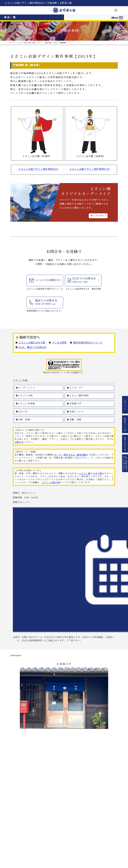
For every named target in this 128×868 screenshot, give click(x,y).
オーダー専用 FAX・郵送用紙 (70, 455)
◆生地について (75, 412)
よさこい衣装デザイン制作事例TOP (89, 169)
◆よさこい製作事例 (78, 396)
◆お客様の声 (74, 404)
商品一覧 (10, 17)
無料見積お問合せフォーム (88, 343)
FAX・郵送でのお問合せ (33, 347)
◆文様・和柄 (23, 420)
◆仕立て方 (22, 412)
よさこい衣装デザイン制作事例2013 (38, 169)
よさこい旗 (85, 473)
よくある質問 (59, 343)
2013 (55, 43)
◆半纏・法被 (74, 420)
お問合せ (19, 442)
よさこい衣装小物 (51, 482)
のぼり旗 (97, 473)
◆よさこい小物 (24, 396)
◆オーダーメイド (25, 388)
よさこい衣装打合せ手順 (32, 343)
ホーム (13, 43)
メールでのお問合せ (47, 280)
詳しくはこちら (97, 216)
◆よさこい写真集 (25, 404)
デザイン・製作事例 (44, 43)
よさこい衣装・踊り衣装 (26, 43)
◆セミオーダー (75, 388)
